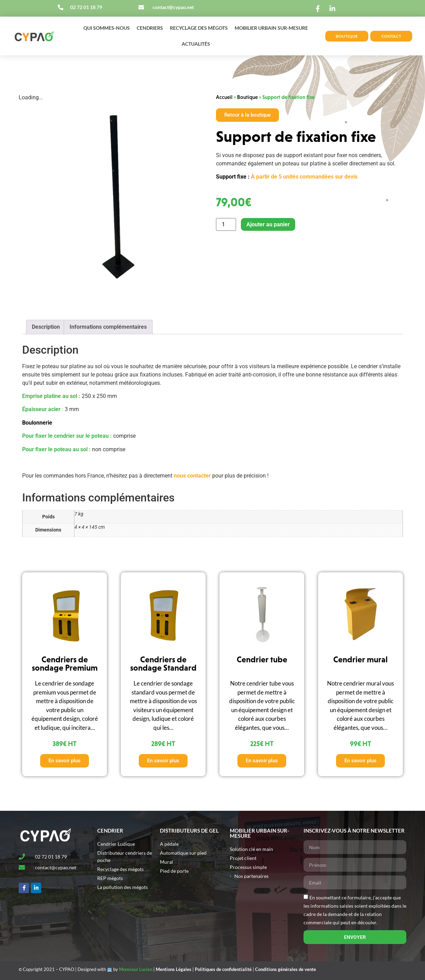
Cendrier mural (360, 659)
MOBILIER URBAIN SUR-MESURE (259, 833)
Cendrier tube (262, 659)
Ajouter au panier (268, 224)
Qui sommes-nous (107, 28)
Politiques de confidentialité (223, 969)
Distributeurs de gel (189, 831)
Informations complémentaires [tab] (108, 327)
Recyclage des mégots (199, 28)
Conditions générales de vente (286, 969)
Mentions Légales (174, 969)
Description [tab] (46, 327)
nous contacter (192, 476)
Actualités (196, 44)
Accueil (224, 97)
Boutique (247, 97)
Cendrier (110, 831)
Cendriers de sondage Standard (163, 664)
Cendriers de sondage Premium (65, 664)
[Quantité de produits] (226, 224)
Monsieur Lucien (136, 969)
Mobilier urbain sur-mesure (271, 28)
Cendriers (150, 28)
